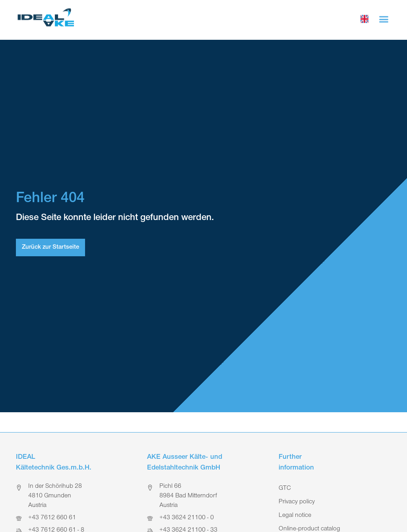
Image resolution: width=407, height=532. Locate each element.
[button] (384, 18)
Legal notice (295, 516)
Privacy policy (297, 502)
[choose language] (364, 18)
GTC (285, 489)
